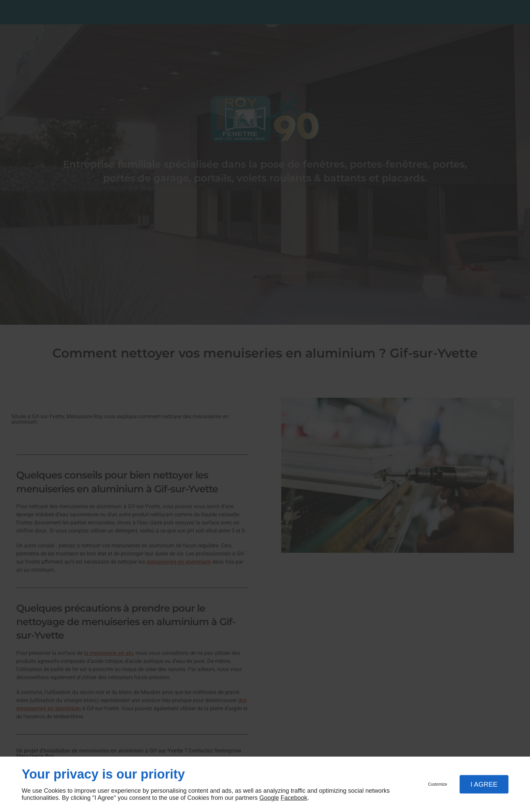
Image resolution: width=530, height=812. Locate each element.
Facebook (294, 798)
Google (269, 798)
